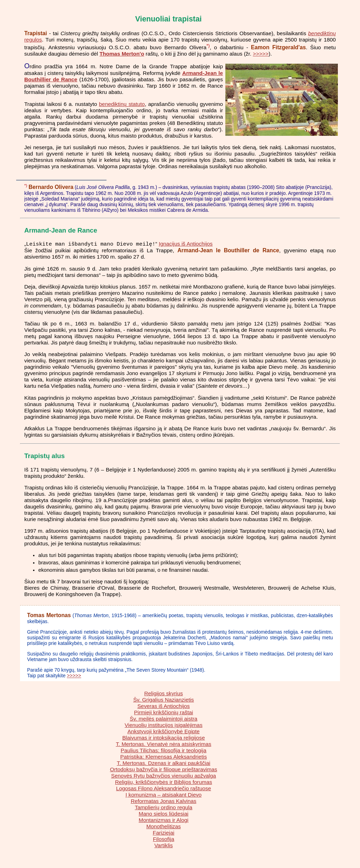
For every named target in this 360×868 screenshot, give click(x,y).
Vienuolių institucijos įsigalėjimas (164, 725)
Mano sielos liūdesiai (163, 814)
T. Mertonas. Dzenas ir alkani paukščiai (163, 763)
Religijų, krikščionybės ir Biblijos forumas (163, 782)
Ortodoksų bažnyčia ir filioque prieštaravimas (164, 770)
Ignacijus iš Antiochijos (185, 244)
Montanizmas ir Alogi (163, 820)
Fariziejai (164, 833)
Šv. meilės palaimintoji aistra (163, 719)
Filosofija (163, 839)
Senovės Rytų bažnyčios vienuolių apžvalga (163, 776)
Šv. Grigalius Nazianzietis (164, 700)
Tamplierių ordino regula (163, 808)
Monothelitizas (163, 827)
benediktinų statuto (122, 104)
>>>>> (261, 54)
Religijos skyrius (163, 694)
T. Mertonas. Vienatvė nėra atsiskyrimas (163, 744)
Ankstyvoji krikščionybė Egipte (164, 732)
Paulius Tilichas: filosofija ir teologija (163, 751)
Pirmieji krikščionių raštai (163, 713)
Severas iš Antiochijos (164, 706)
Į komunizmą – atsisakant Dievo (163, 795)
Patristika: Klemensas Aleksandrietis (163, 757)
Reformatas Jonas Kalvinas (164, 801)
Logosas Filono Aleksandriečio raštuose (163, 789)
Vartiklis (164, 846)
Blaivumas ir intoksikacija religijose (164, 738)
